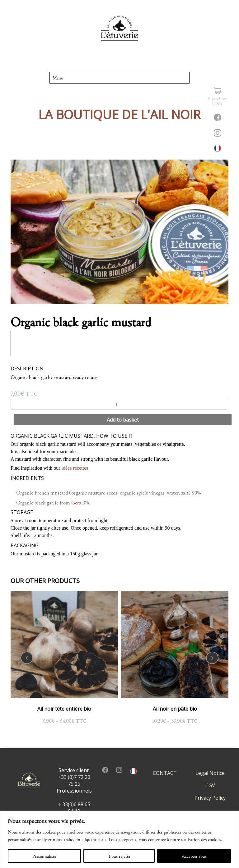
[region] (119, 840)
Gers (76, 502)
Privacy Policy (210, 798)
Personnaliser (44, 856)
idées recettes (75, 468)
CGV (210, 785)
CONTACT (165, 773)
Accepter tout (194, 856)
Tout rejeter (119, 856)
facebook (105, 770)
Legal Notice (210, 773)
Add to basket (123, 420)
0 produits (218, 100)
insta (119, 770)
